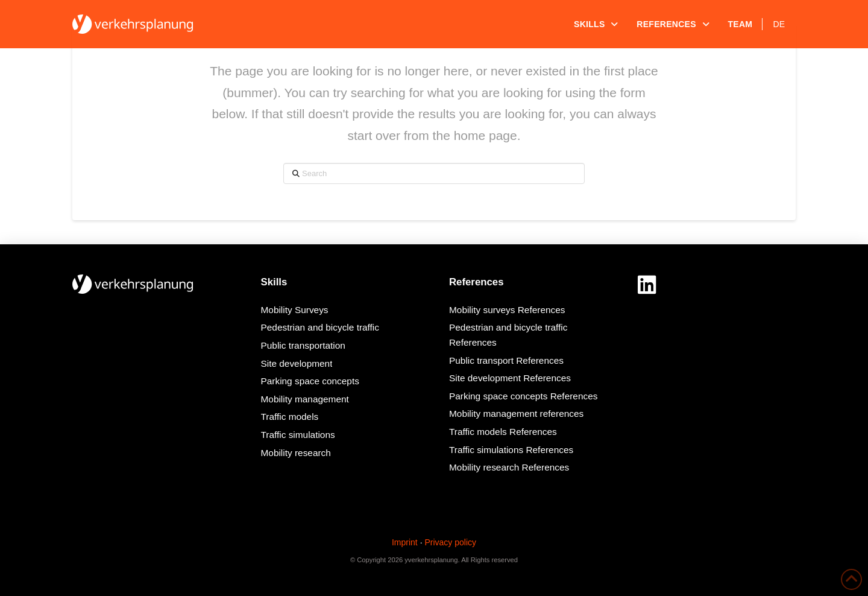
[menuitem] (779, 24)
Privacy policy (450, 542)
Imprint (405, 542)
